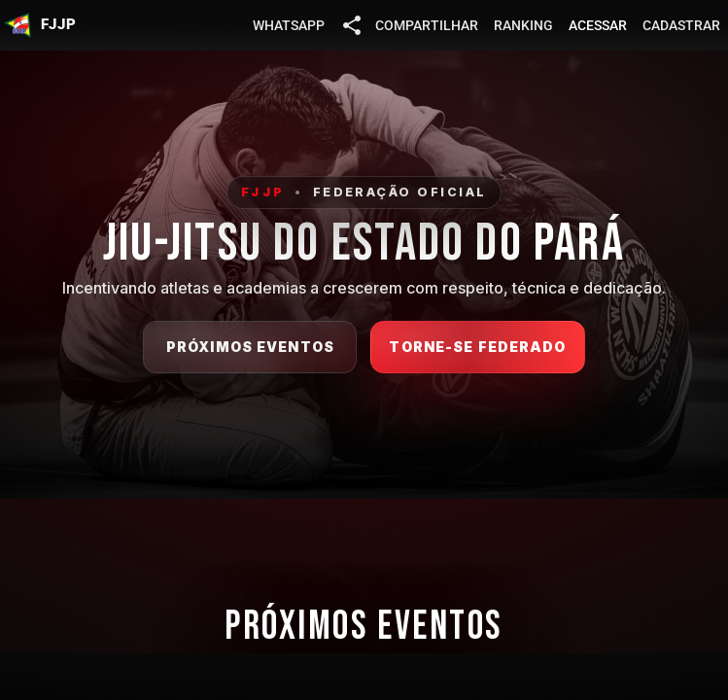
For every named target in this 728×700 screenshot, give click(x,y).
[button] (40, 25)
